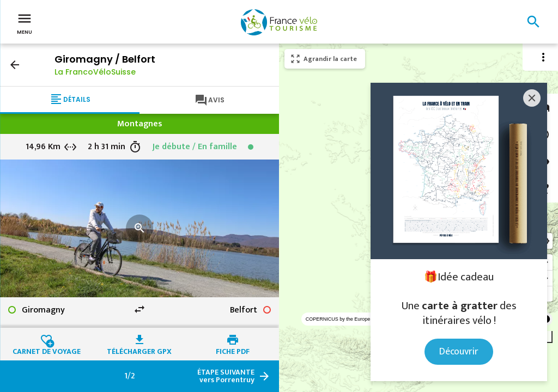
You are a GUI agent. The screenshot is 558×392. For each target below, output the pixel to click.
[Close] (532, 98)
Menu (25, 23)
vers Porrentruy (226, 376)
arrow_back (15, 65)
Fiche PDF (233, 350)
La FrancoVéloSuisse (95, 72)
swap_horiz (139, 309)
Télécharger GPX (139, 350)
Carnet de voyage (47, 350)
